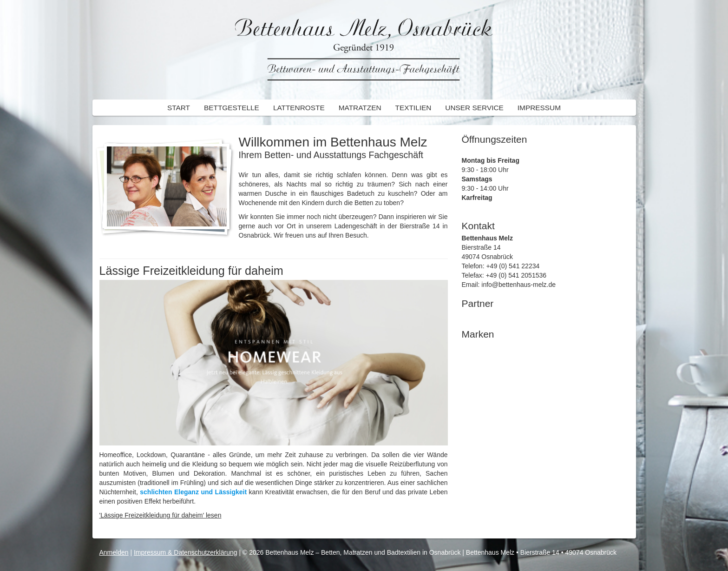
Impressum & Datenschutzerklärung (186, 552)
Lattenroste (299, 108)
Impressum (539, 108)
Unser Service (474, 108)
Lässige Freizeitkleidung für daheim (191, 271)
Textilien (413, 108)
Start (179, 108)
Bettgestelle (232, 108)
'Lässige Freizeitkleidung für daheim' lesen (161, 515)
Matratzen (360, 108)
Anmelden (114, 552)
